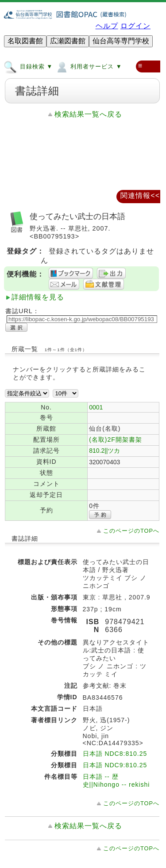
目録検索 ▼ (28, 66)
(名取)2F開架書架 (116, 440)
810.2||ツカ (104, 451)
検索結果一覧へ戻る (88, 114)
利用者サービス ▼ (88, 66)
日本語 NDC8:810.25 (115, 754)
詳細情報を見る (38, 297)
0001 (96, 407)
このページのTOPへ (131, 531)
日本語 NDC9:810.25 (115, 765)
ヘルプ (107, 26)
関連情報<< (140, 195)
